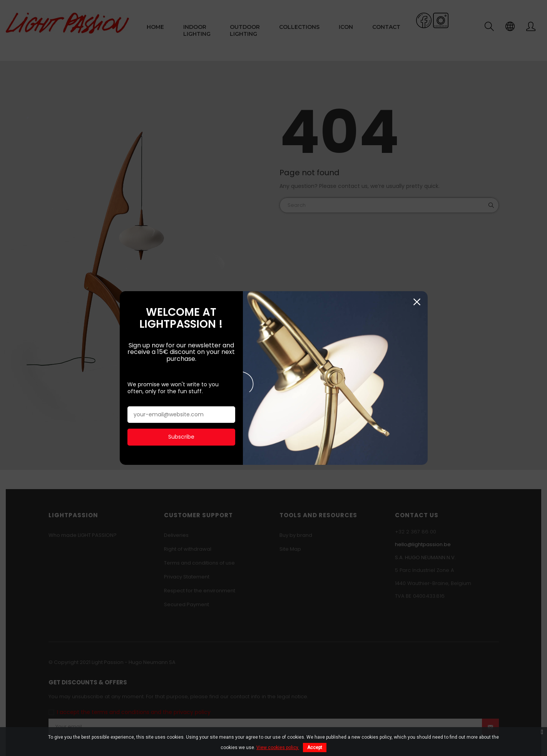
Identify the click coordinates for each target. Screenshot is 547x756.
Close (417, 300)
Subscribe (181, 435)
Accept (315, 748)
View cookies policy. (278, 748)
